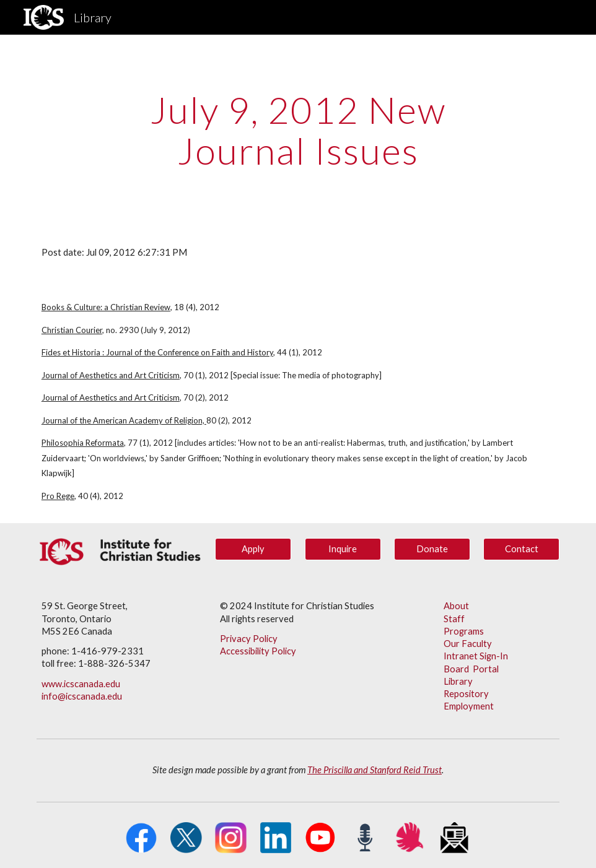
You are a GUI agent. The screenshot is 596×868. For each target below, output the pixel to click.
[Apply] (253, 549)
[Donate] (432, 549)
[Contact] (521, 549)
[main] (298, 130)
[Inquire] (343, 549)
